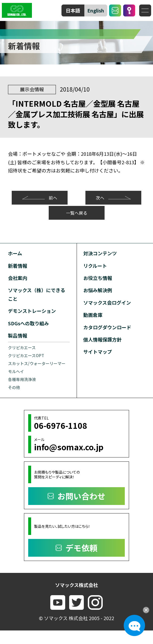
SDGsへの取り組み (28, 323)
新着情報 (18, 266)
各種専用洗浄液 (22, 379)
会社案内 (18, 278)
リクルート (95, 266)
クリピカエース (22, 347)
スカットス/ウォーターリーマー (37, 363)
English (96, 10)
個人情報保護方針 (102, 339)
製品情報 (18, 335)
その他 (14, 387)
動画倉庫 (93, 315)
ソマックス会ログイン (107, 302)
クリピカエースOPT (26, 355)
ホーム (15, 253)
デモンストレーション (32, 311)
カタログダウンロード (107, 327)
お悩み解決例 (98, 290)
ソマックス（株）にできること (37, 294)
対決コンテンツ (100, 253)
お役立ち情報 (98, 278)
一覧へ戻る (77, 213)
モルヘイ (16, 371)
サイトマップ (98, 352)
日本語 (73, 10)
